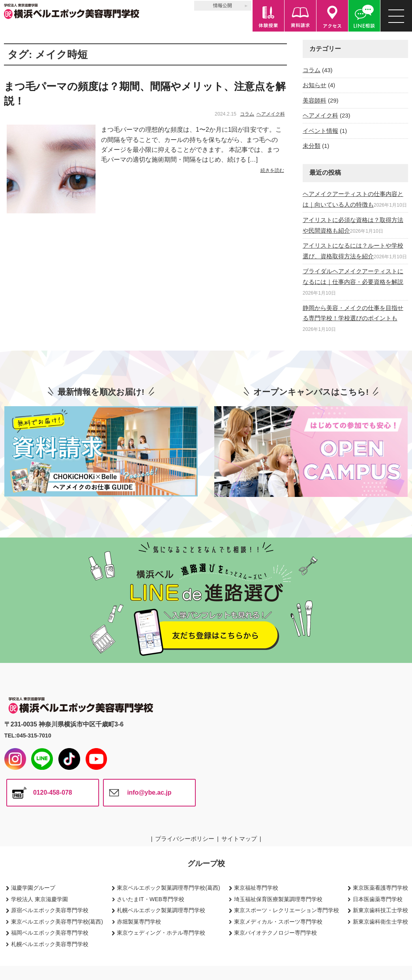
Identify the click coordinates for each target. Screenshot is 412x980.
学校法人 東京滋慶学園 (39, 899)
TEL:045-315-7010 (28, 735)
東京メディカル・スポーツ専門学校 (278, 922)
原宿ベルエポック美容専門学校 (50, 910)
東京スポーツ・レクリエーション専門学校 (287, 910)
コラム (247, 114)
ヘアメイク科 (271, 114)
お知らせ (315, 85)
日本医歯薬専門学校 (378, 899)
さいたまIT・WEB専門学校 (151, 899)
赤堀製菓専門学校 (139, 922)
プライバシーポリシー (185, 839)
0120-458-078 (53, 792)
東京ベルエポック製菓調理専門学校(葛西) (168, 888)
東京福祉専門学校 (256, 888)
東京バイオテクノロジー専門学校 (275, 933)
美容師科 (315, 100)
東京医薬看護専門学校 (380, 888)
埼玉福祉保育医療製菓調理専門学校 (278, 899)
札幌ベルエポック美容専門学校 (50, 944)
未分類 (312, 146)
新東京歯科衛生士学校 (380, 922)
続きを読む (272, 170)
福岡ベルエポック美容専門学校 (50, 933)
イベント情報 (320, 131)
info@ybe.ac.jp (149, 792)
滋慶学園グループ (33, 888)
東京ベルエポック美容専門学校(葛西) (57, 922)
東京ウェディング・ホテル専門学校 (161, 933)
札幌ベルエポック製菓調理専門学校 (161, 910)
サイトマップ (239, 839)
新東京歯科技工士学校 (380, 910)
